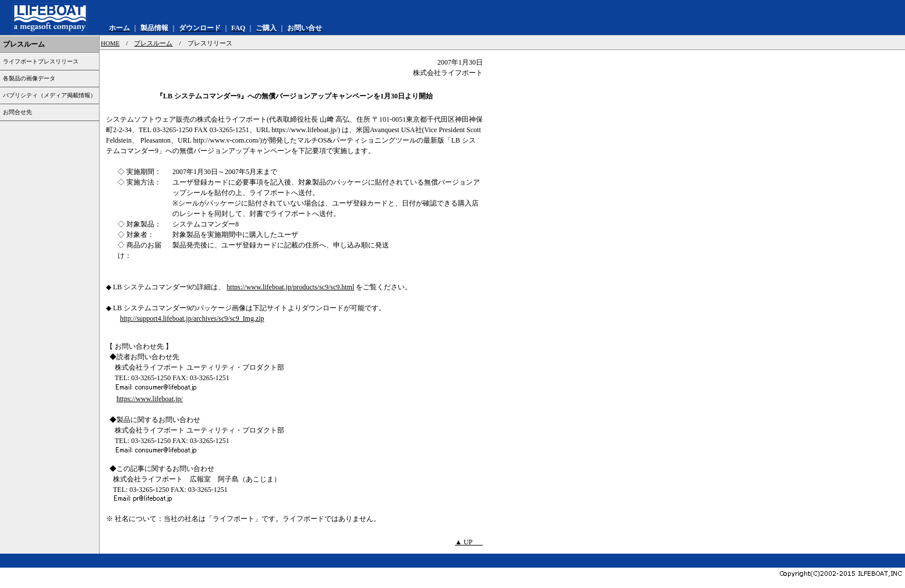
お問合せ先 (17, 112)
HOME (110, 43)
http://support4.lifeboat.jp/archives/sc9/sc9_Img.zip (192, 318)
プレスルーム (153, 43)
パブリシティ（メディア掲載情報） (50, 95)
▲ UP (469, 542)
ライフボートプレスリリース (41, 61)
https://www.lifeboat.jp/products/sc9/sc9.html (290, 287)
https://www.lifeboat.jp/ (150, 399)
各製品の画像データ (29, 78)
